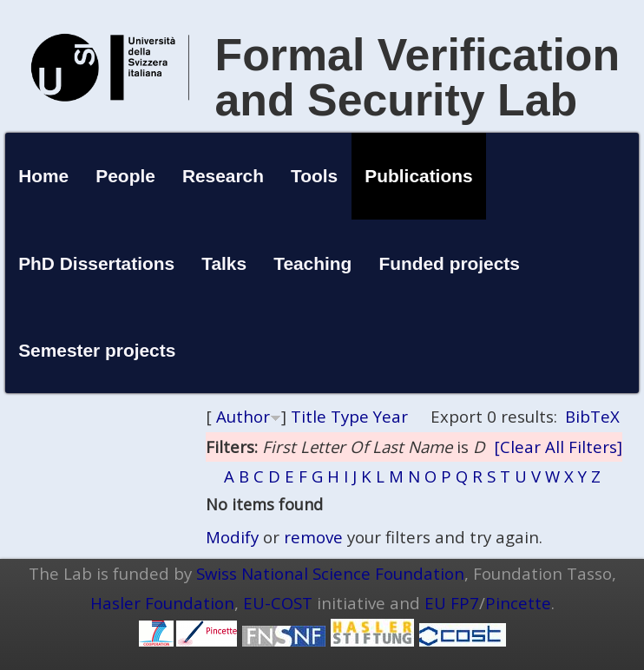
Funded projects (449, 263)
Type (350, 416)
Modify (232, 537)
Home (43, 176)
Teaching (312, 263)
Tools (314, 176)
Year (391, 416)
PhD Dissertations (96, 263)
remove (313, 537)
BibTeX (592, 416)
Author (243, 416)
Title (309, 416)
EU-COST (278, 603)
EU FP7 (452, 603)
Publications (418, 176)
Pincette (518, 603)
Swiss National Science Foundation (330, 573)
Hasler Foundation (162, 603)
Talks (224, 263)
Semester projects (97, 350)
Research (223, 176)
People (125, 176)
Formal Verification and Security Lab (418, 77)
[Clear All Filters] (558, 447)
